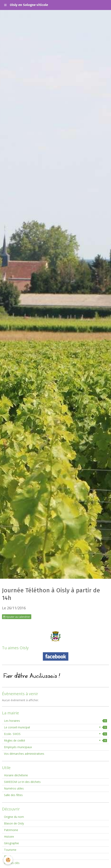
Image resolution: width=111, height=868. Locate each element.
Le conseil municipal (55, 727)
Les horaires (55, 721)
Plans (7, 856)
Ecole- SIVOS (55, 734)
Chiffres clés (12, 863)
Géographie (11, 843)
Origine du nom (14, 817)
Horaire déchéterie (16, 775)
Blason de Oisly (14, 823)
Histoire (9, 837)
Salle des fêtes (13, 795)
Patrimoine (11, 830)
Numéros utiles (14, 788)
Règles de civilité (55, 740)
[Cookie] (8, 860)
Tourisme (10, 850)
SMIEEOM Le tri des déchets (22, 782)
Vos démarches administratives (24, 754)
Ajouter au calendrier (17, 617)
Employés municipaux (18, 747)
